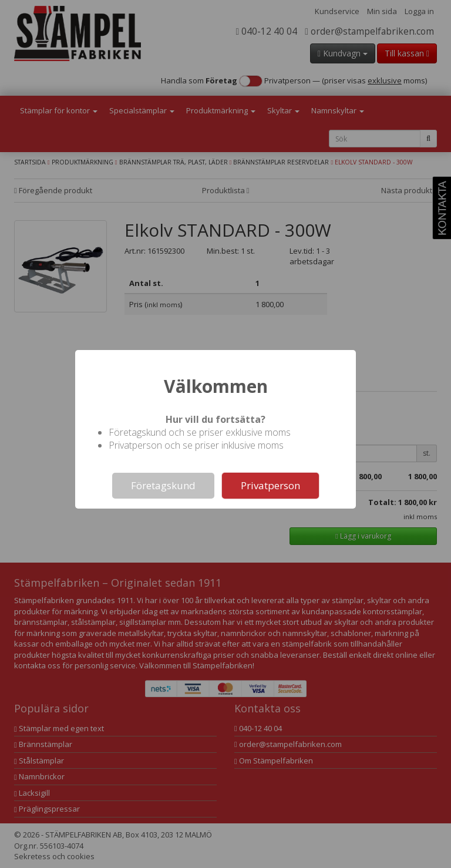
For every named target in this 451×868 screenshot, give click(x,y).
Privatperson (270, 485)
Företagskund (163, 485)
